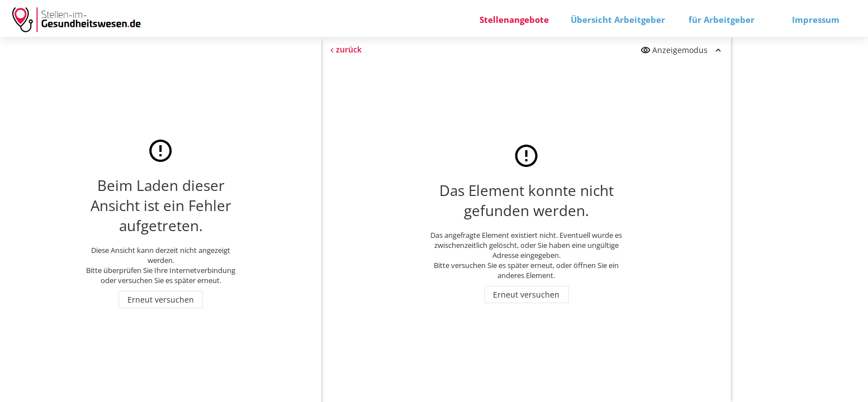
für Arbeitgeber (722, 20)
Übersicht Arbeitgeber (618, 20)
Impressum (816, 20)
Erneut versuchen (161, 300)
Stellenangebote (514, 20)
